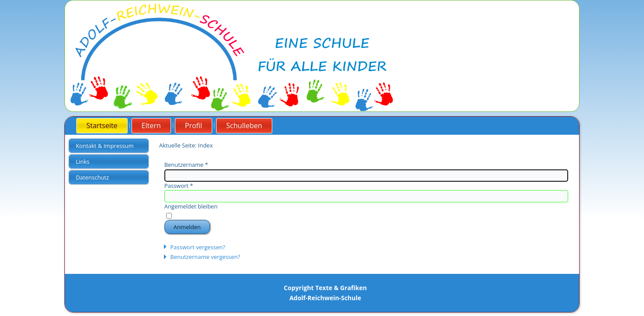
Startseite (102, 126)
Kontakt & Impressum (105, 146)
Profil (194, 126)
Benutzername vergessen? (205, 257)
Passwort (179, 186)
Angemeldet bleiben (191, 206)
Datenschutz (93, 177)
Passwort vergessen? (197, 247)
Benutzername (186, 165)
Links (83, 162)
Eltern (151, 126)
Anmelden (187, 227)
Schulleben (244, 126)
